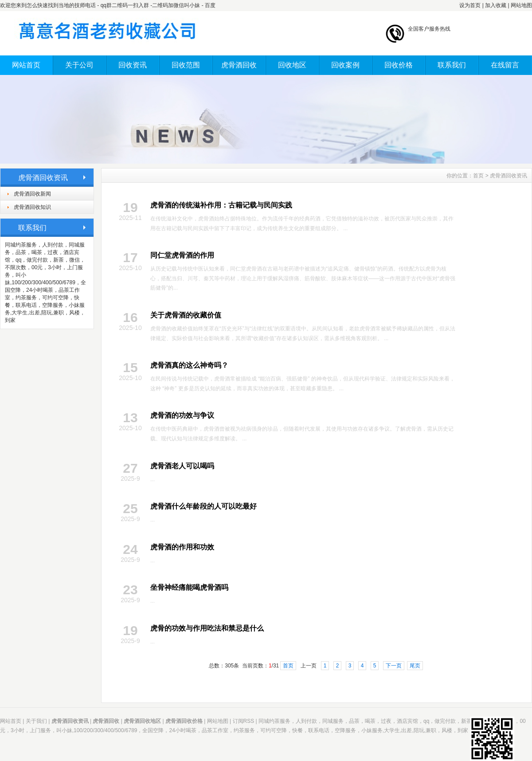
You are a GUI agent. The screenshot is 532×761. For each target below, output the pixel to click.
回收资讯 (133, 65)
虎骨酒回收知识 (32, 207)
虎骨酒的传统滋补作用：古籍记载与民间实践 (221, 205)
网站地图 (521, 5)
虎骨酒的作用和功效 (182, 547)
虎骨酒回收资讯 (509, 176)
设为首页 (470, 5)
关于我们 (36, 721)
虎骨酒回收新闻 (32, 194)
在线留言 (505, 65)
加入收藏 (496, 5)
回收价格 (399, 65)
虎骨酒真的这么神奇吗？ (189, 365)
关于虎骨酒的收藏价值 (186, 315)
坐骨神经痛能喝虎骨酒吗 (189, 587)
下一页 (394, 666)
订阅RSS (244, 721)
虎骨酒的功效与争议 (182, 415)
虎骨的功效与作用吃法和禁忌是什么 (207, 628)
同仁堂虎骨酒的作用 (182, 255)
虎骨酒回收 (239, 65)
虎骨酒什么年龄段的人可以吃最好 (203, 506)
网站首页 (26, 65)
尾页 (415, 666)
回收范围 (186, 65)
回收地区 (292, 65)
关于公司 (79, 65)
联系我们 (452, 65)
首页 (478, 176)
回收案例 (345, 65)
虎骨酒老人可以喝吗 (182, 466)
